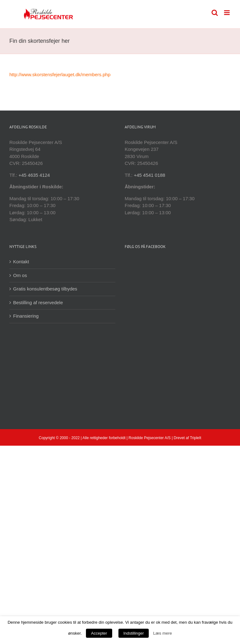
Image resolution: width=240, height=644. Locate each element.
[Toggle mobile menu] (227, 13)
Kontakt (21, 262)
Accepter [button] (99, 633)
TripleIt (196, 438)
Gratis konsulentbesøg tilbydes (45, 289)
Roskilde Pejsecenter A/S (150, 438)
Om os (20, 275)
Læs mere (162, 633)
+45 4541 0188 (150, 175)
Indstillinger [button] (134, 633)
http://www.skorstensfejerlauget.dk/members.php (60, 74)
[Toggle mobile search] (215, 13)
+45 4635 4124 (34, 175)
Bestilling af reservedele (38, 302)
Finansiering (26, 316)
